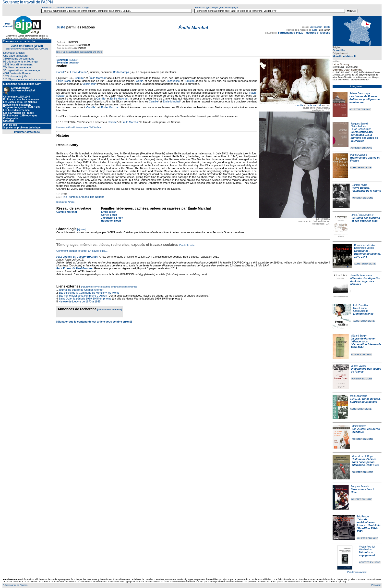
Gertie (140, 81)
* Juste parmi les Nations (15, 585)
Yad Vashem (316, 27)
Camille (299, 105)
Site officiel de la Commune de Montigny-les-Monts (89, 293)
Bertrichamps (121, 72)
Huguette (189, 81)
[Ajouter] (82, 229)
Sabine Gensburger (360, 94)
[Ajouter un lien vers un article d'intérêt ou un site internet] (109, 287)
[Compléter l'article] (66, 202)
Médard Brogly (359, 336)
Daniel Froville (359, 185)
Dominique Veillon (364, 248)
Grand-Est (339, 50)
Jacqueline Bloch (112, 218)
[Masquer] (74, 63)
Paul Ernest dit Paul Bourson (75, 268)
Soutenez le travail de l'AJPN (28, 2)
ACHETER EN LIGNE (360, 109)
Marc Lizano (360, 308)
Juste (61, 27)
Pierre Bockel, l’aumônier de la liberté (366, 189)
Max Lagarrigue (359, 396)
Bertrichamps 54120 (290, 33)
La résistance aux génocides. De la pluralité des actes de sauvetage (364, 136)
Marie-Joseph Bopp (362, 456)
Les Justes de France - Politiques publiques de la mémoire (365, 99)
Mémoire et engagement (367, 554)
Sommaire (62, 60)
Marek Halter (359, 426)
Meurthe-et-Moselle (345, 56)
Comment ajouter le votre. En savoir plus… (82, 251)
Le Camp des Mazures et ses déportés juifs (366, 219)
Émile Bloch (64, 81)
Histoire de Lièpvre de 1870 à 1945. (80, 301)
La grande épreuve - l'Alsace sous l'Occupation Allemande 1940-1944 (366, 343)
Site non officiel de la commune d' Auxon (83, 296)
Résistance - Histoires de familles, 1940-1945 (368, 254)
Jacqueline (173, 81)
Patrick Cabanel (359, 155)
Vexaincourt (89, 84)
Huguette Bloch (111, 221)
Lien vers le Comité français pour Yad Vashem (79, 127)
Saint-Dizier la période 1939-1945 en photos (85, 299)
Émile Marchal (314, 105)
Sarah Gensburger (360, 129)
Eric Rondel (363, 517)
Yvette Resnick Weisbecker (367, 548)
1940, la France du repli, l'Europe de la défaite (366, 400)
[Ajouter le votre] (187, 245)
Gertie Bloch (109, 215)
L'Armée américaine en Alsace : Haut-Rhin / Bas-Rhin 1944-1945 (369, 525)
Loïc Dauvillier (361, 306)
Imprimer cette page (27, 132)
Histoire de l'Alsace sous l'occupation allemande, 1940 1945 (365, 462)
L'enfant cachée (363, 314)
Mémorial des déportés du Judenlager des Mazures (365, 281)
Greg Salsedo (361, 311)
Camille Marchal (67, 212)
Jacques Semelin (360, 124)
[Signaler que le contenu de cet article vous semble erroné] (94, 322)
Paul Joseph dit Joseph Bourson (77, 257)
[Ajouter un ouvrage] (357, 572)
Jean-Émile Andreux (363, 215)
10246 (327, 27)
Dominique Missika (364, 245)
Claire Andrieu (358, 126)
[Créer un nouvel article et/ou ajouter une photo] (80, 52)
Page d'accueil (8, 25)
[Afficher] (73, 60)
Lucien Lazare (359, 366)
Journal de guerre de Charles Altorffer (81, 290)
